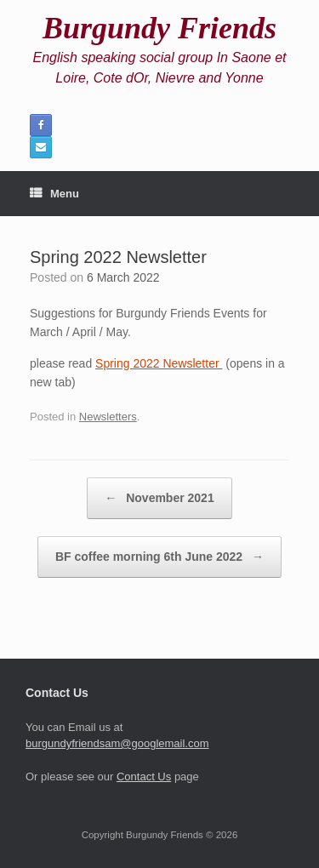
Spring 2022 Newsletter (159, 363)
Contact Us (144, 777)
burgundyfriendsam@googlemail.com (117, 743)
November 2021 (159, 498)
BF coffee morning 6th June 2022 (159, 557)
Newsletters (108, 417)
